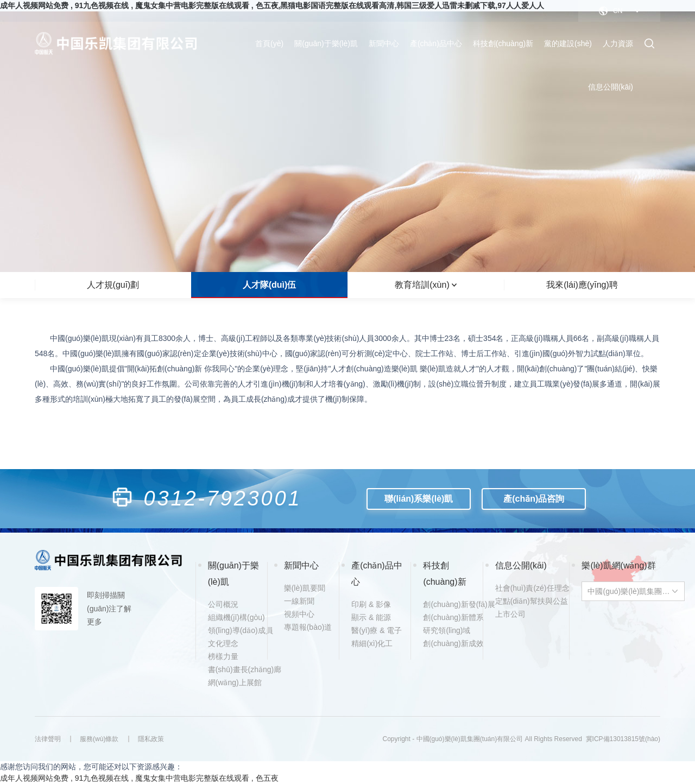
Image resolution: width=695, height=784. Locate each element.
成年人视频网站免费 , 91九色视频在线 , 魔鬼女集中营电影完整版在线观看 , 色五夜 (139, 778)
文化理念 (223, 643)
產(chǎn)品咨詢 (534, 499)
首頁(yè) (269, 43)
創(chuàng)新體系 (451, 617)
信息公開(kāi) (611, 87)
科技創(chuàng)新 (503, 43)
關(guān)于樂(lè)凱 (326, 43)
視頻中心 (299, 614)
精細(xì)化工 (372, 643)
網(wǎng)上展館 (235, 682)
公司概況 (223, 604)
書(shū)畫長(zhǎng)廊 (236, 669)
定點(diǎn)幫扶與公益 (523, 601)
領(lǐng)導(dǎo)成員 (236, 630)
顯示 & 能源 (371, 617)
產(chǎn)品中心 (436, 43)
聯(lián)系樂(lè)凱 (419, 499)
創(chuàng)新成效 (451, 643)
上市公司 (510, 614)
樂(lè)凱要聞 (305, 588)
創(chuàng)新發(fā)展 (451, 604)
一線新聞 (299, 601)
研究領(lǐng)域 (447, 630)
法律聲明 (48, 739)
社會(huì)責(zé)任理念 (523, 588)
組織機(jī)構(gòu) (236, 617)
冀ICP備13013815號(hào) (623, 739)
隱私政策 (151, 739)
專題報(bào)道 (308, 627)
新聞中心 (384, 43)
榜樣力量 (223, 656)
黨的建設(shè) (568, 43)
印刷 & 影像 (371, 604)
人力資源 (618, 43)
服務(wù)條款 (100, 739)
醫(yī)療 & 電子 (377, 630)
